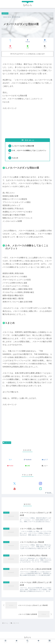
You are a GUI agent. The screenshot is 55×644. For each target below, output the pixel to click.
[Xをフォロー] (15, 484)
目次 (27, 140)
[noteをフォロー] (40, 489)
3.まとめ (15, 158)
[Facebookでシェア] (28, 41)
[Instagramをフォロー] (40, 484)
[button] (45, 47)
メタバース (7, 443)
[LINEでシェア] (28, 47)
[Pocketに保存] (10, 47)
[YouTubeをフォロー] (15, 489)
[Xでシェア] (10, 41)
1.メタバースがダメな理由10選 (23, 146)
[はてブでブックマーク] (45, 41)
